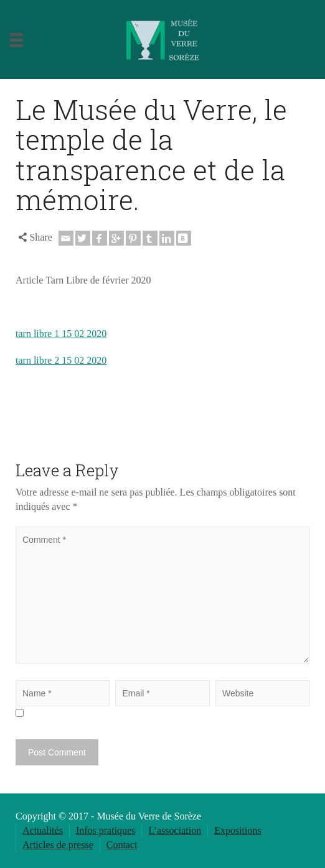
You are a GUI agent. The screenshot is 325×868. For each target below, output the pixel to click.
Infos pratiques (106, 830)
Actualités (43, 830)
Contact (122, 845)
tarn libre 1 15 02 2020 (61, 334)
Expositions (238, 830)
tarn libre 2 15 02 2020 (61, 360)
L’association (175, 830)
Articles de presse (58, 845)
